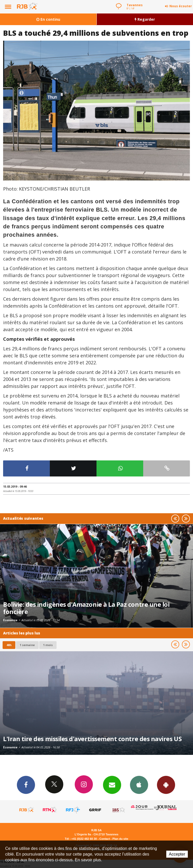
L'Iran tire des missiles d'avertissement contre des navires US (92, 739)
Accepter (177, 854)
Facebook (26, 785)
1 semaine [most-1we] (27, 645)
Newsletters (112, 785)
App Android (166, 785)
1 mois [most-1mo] (48, 645)
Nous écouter (181, 6)
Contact (105, 839)
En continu (48, 19)
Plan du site (120, 839)
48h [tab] (9, 645)
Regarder (145, 19)
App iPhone (139, 785)
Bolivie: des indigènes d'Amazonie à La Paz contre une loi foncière (86, 608)
